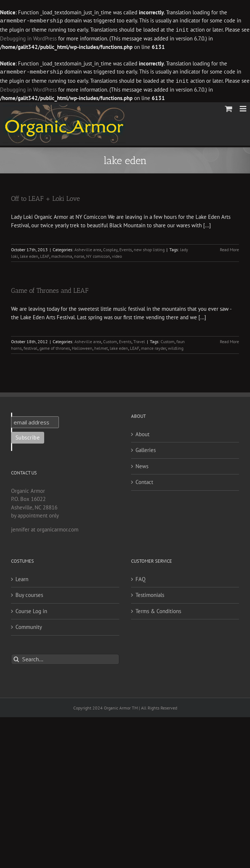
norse (79, 255)
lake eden (29, 255)
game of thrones (55, 347)
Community (29, 625)
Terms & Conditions (158, 610)
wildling (176, 347)
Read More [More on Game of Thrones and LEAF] (229, 340)
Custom (110, 340)
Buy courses (29, 593)
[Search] (16, 658)
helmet (101, 347)
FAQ (140, 578)
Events (126, 248)
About (142, 433)
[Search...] (65, 658)
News (142, 465)
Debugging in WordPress (28, 38)
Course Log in (31, 610)
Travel (139, 340)
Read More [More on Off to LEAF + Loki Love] (229, 248)
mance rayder (154, 347)
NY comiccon (98, 255)
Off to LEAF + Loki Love (45, 197)
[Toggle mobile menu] (244, 107)
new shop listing (149, 248)
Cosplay (110, 248)
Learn (22, 578)
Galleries (146, 449)
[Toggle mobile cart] (229, 107)
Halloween (82, 347)
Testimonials (150, 593)
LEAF (45, 255)
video (117, 255)
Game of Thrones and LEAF (50, 289)
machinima (62, 255)
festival (31, 347)
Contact (144, 481)
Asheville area (88, 248)
